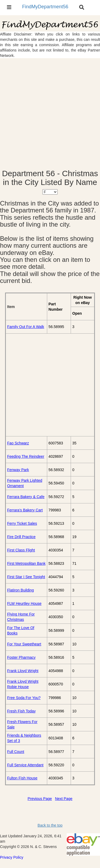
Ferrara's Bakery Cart (25, 510)
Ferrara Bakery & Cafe (26, 497)
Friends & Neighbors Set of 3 (24, 738)
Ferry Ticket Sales (22, 523)
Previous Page (40, 799)
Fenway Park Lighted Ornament (25, 483)
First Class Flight (21, 550)
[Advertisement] (50, 114)
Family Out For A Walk (26, 327)
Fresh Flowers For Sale (22, 724)
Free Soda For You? (24, 698)
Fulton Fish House (22, 778)
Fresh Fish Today (21, 711)
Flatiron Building (21, 590)
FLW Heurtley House (24, 603)
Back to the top (50, 825)
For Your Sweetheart (24, 644)
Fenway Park (18, 470)
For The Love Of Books (21, 630)
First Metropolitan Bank (26, 563)
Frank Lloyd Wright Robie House (23, 684)
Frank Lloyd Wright (23, 671)
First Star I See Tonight (26, 577)
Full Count (16, 752)
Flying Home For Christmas (21, 617)
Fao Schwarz (18, 443)
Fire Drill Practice (21, 537)
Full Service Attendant (25, 765)
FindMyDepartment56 (45, 7)
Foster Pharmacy (21, 657)
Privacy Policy (12, 857)
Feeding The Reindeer (26, 456)
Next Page (64, 799)
